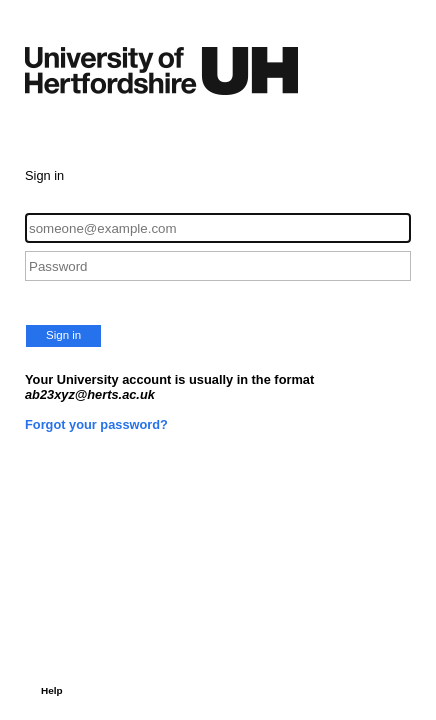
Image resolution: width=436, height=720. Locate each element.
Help (52, 690)
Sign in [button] (63, 335)
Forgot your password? (96, 424)
